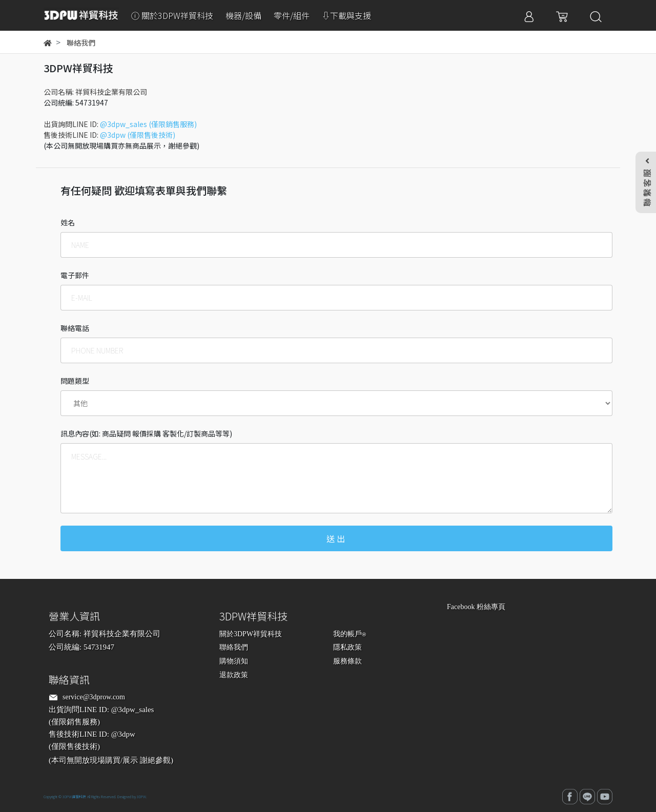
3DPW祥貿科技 (74, 797)
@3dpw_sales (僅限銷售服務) (148, 124)
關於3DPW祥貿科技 (251, 634)
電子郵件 (75, 275)
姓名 (68, 222)
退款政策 (234, 675)
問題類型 (75, 381)
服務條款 (347, 661)
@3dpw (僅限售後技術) (138, 135)
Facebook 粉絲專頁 (476, 607)
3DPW (141, 797)
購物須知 (234, 661)
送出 (337, 538)
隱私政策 (347, 647)
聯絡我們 (234, 647)
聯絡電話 (75, 328)
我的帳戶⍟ (350, 634)
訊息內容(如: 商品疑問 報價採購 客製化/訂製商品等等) (146, 433)
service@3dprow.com (94, 697)
